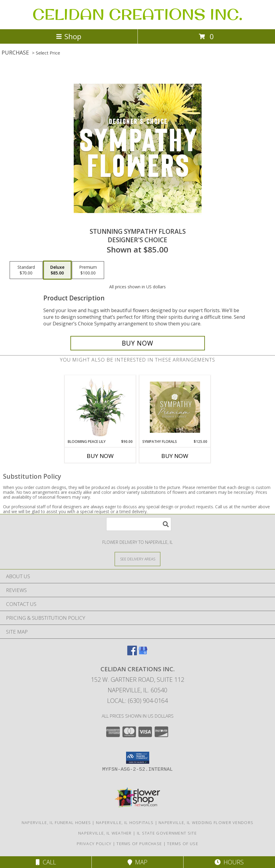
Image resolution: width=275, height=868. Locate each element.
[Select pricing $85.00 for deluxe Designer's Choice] (57, 270)
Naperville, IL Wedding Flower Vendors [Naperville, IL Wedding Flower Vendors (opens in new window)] (206, 823)
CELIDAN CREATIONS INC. (137, 14)
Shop (69, 36)
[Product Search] (139, 524)
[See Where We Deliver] (137, 559)
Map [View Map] (137, 862)
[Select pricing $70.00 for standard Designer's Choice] (26, 270)
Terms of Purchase (139, 844)
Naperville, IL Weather (105, 833)
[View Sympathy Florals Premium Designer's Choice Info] (175, 407)
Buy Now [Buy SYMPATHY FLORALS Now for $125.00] (175, 456)
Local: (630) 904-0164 (137, 701)
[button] (138, 758)
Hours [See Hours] (229, 862)
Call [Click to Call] (46, 862)
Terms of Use (183, 844)
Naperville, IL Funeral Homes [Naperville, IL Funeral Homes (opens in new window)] (56, 823)
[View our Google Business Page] (143, 653)
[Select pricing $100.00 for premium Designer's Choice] (88, 270)
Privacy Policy (94, 844)
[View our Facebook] (132, 653)
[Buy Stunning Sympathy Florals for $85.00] (138, 343)
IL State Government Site (167, 833)
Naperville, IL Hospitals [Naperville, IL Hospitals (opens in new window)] (125, 823)
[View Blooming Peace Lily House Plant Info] (100, 407)
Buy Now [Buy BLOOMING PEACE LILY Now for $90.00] (100, 456)
